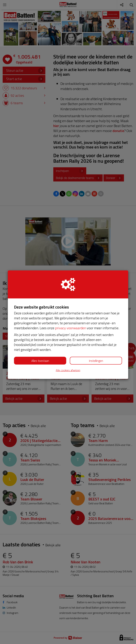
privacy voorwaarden (71, 328)
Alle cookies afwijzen (68, 370)
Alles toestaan (40, 361)
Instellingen (96, 361)
